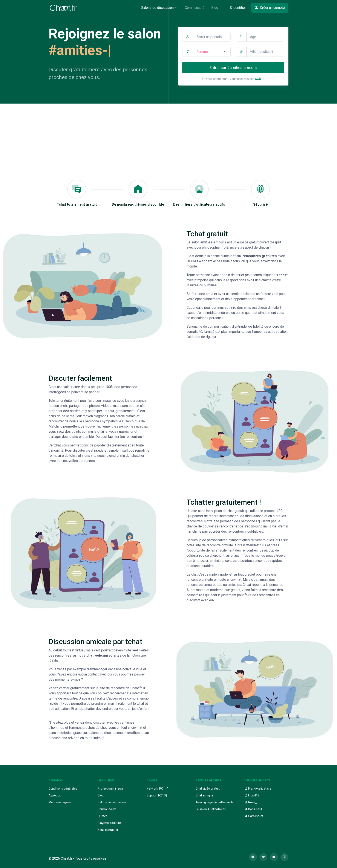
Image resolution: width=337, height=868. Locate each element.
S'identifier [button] (238, 8)
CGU (260, 79)
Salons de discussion (112, 802)
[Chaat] (63, 8)
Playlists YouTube (110, 823)
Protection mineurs (111, 789)
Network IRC (157, 789)
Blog (101, 795)
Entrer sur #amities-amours (233, 68)
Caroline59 (254, 816)
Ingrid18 (252, 795)
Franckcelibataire (258, 789)
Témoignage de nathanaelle (215, 802)
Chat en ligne (204, 795)
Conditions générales (63, 789)
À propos (55, 795)
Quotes (103, 816)
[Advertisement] (168, 136)
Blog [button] (215, 8)
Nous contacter (108, 830)
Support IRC (157, 795)
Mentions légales (60, 802)
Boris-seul (253, 809)
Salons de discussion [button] (157, 8)
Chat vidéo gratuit (208, 789)
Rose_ (251, 802)
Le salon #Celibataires (211, 809)
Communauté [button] (195, 8)
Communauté (107, 809)
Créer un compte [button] (270, 8)
